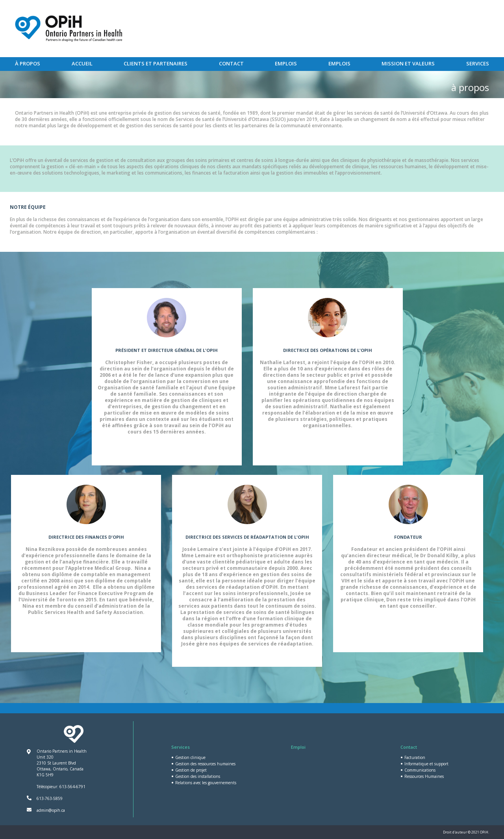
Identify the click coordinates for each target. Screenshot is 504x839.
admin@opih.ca (51, 810)
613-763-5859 (50, 798)
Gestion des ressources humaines (205, 764)
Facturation (415, 757)
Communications (420, 770)
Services (478, 63)
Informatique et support (426, 764)
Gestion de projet (191, 770)
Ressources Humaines (424, 776)
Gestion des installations (198, 776)
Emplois (286, 63)
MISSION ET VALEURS (408, 63)
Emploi (298, 747)
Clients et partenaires (156, 63)
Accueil (82, 63)
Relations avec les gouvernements (206, 783)
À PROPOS (28, 63)
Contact (231, 63)
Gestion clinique (190, 757)
